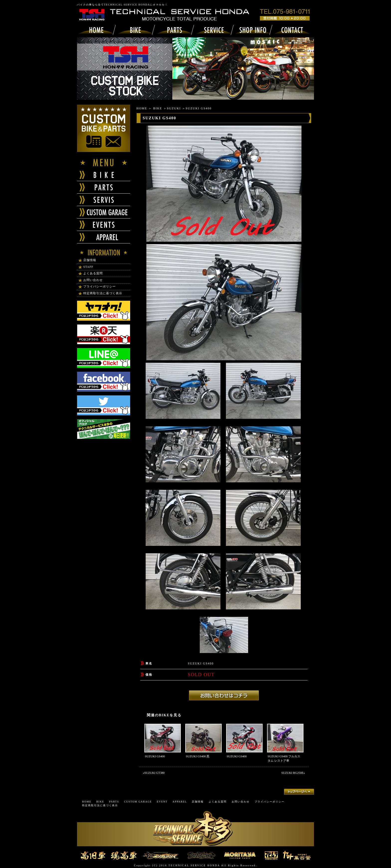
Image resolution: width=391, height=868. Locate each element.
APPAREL (180, 802)
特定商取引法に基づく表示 (103, 293)
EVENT (162, 802)
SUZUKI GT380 (154, 773)
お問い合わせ (93, 280)
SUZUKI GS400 (155, 756)
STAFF (88, 267)
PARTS (114, 802)
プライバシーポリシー (99, 287)
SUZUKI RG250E (292, 773)
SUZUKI (174, 108)
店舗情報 (90, 260)
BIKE (158, 108)
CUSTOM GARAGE (138, 802)
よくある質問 (93, 273)
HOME (142, 108)
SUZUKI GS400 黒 (198, 756)
